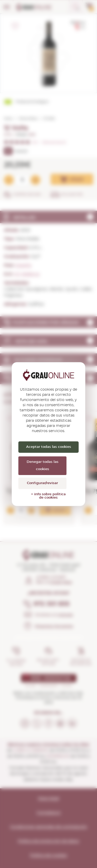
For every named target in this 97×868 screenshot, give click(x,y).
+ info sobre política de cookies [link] (48, 496)
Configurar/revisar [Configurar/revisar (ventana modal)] (42, 483)
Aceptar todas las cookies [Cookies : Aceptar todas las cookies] (49, 447)
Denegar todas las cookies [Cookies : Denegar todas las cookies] (43, 466)
